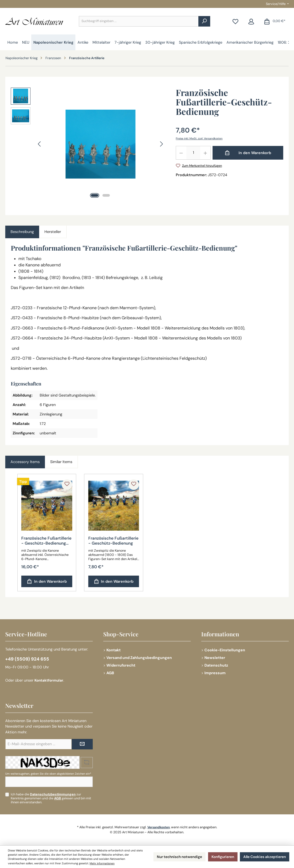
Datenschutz (216, 665)
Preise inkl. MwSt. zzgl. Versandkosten (200, 138)
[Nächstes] (161, 144)
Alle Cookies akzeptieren (263, 857)
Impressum (215, 672)
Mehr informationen (118, 863)
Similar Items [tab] (61, 462)
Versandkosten (159, 827)
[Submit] (82, 744)
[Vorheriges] (40, 144)
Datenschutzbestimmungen (53, 794)
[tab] (22, 232)
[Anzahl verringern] (181, 153)
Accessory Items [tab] (25, 462)
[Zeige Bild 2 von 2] (106, 195)
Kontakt (114, 649)
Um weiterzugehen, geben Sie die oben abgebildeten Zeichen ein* (48, 774)
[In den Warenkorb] (248, 153)
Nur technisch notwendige (171, 857)
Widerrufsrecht (121, 665)
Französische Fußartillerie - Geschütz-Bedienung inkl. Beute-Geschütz (43, 541)
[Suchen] (204, 21)
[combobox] (139, 21)
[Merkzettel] (235, 21)
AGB (110, 672)
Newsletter (215, 657)
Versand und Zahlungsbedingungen (139, 657)
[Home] (13, 42)
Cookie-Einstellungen (225, 649)
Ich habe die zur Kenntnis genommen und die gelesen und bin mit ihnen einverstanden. (51, 798)
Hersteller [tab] (53, 232)
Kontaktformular (50, 680)
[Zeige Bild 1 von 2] (95, 195)
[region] (88, 144)
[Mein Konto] (251, 21)
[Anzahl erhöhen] (205, 153)
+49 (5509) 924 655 (28, 659)
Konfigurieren (218, 857)
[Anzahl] (193, 153)
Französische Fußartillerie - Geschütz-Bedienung (110, 541)
